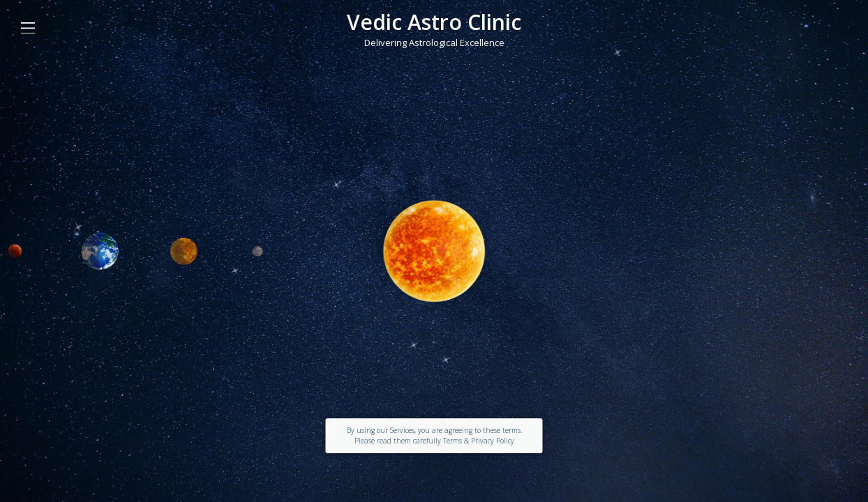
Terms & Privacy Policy (479, 441)
